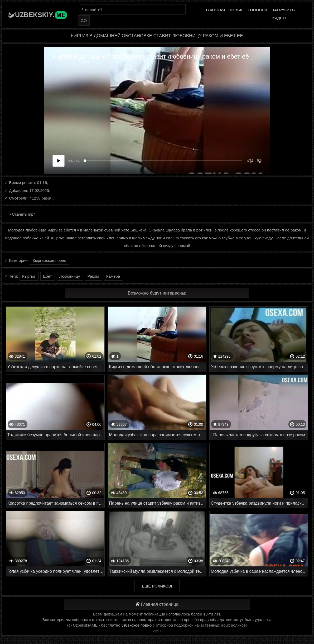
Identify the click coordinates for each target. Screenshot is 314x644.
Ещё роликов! (157, 586)
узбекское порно (136, 625)
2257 (157, 631)
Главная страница (157, 604)
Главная (216, 10)
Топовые (258, 10)
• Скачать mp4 (23, 214)
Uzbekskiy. (41, 15)
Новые (236, 10)
